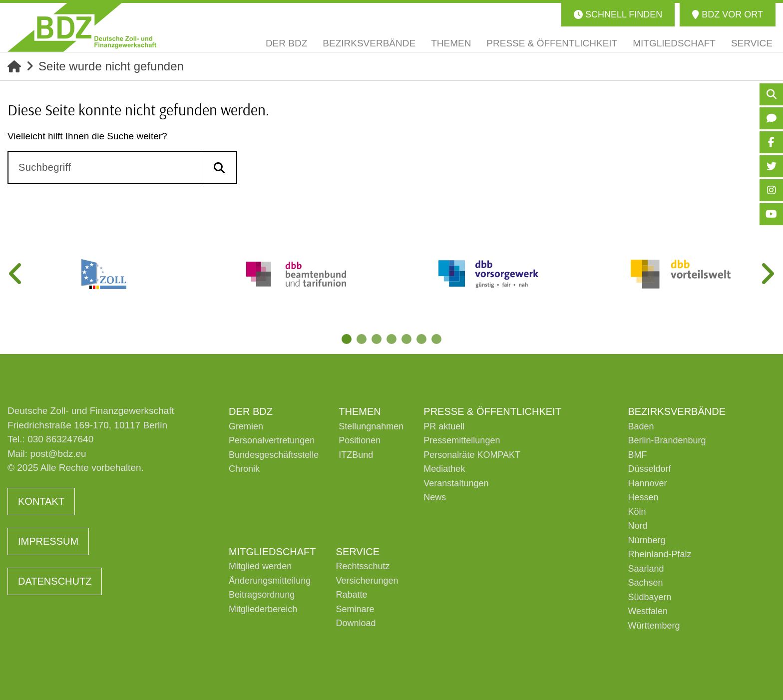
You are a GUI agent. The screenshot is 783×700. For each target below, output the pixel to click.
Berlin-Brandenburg (667, 440)
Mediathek (444, 469)
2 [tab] (362, 339)
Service (358, 552)
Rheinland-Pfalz (659, 554)
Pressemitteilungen (462, 440)
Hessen (643, 497)
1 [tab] (347, 339)
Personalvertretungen (272, 440)
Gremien (246, 426)
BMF (637, 455)
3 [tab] (377, 339)
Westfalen (648, 611)
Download (356, 623)
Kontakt (41, 501)
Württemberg (654, 626)
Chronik (244, 469)
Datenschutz (55, 581)
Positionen (360, 440)
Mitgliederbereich (263, 609)
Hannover (647, 483)
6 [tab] (421, 339)
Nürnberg (646, 540)
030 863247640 (60, 439)
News (435, 497)
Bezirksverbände (677, 411)
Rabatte (352, 595)
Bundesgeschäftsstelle (274, 455)
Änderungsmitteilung (270, 581)
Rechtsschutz (363, 566)
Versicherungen (367, 581)
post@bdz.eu (58, 454)
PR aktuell (444, 426)
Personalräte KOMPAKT (472, 455)
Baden (641, 426)
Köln (637, 512)
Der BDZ (251, 411)
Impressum (48, 541)
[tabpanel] (104, 274)
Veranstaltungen (456, 483)
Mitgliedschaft (272, 552)
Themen (360, 411)
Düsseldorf (649, 469)
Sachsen (645, 583)
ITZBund (356, 455)
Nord (637, 526)
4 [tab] (391, 339)
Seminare (355, 609)
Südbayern (649, 597)
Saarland (646, 569)
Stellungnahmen (371, 426)
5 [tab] (406, 339)
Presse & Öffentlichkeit (492, 411)
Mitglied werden (260, 566)
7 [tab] (436, 339)
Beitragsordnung (262, 595)
